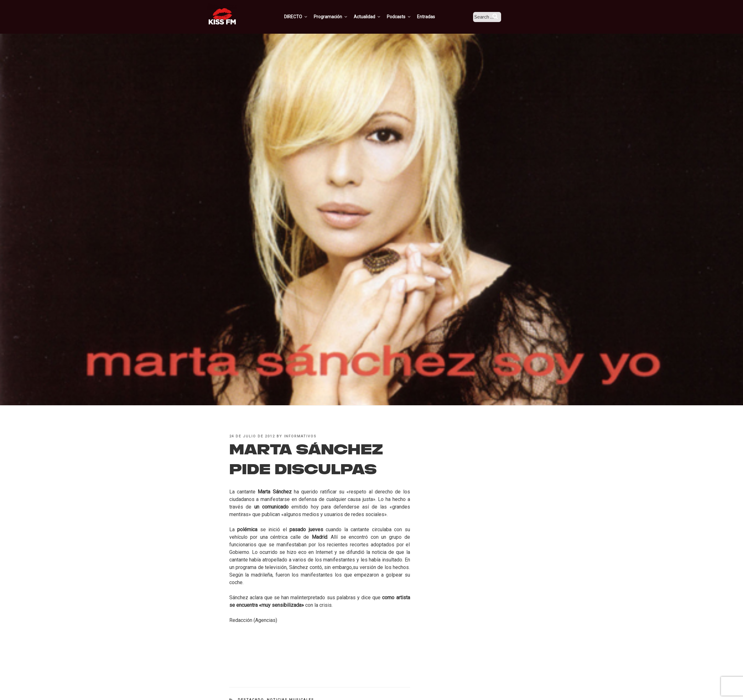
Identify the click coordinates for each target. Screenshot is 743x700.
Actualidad (376, 17)
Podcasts (407, 17)
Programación (339, 17)
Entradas (434, 17)
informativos (300, 436)
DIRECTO (304, 17)
